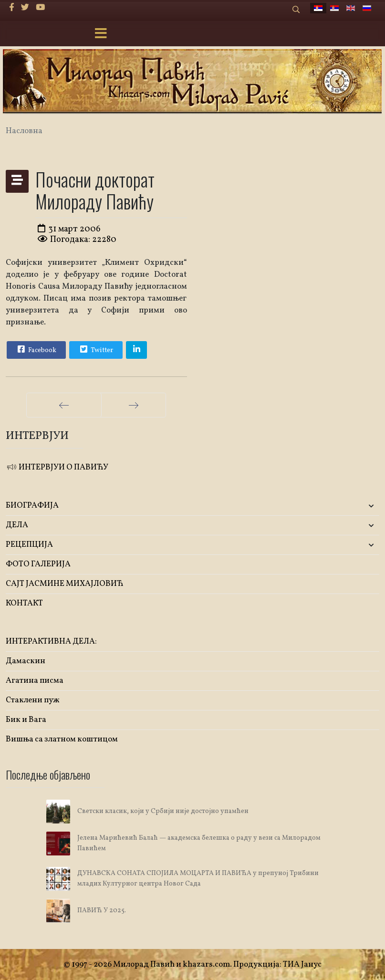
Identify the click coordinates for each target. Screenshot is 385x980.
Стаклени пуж (33, 700)
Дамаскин (26, 661)
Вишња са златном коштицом (62, 739)
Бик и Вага (26, 720)
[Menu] (101, 34)
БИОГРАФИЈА (32, 506)
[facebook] (12, 8)
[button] (318, 506)
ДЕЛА (17, 525)
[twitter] (25, 8)
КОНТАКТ (24, 603)
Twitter (95, 349)
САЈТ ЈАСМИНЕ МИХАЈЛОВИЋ (65, 584)
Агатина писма (35, 681)
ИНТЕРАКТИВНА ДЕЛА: (51, 641)
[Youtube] (40, 8)
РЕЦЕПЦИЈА (29, 545)
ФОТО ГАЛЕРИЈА (38, 564)
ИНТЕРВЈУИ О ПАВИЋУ (57, 467)
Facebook (36, 349)
